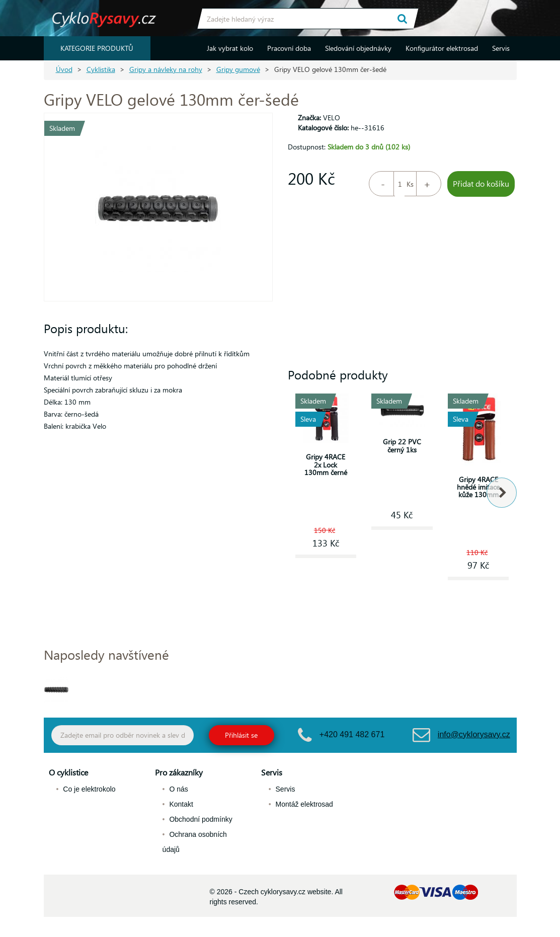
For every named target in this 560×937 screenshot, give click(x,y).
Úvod (64, 69)
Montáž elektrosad (304, 804)
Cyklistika (101, 69)
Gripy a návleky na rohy (166, 69)
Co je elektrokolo (89, 789)
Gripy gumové (238, 69)
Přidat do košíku (481, 183)
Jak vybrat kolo (230, 48)
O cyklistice (68, 772)
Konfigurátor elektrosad (442, 48)
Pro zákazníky (179, 772)
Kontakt (181, 804)
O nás (178, 789)
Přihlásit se (241, 735)
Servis (501, 48)
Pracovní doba (289, 48)
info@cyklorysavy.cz (474, 734)
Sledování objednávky (358, 48)
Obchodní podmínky (201, 819)
